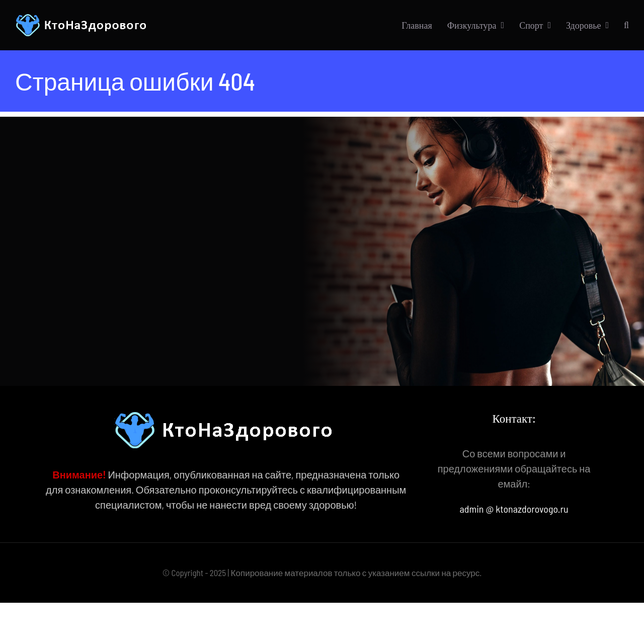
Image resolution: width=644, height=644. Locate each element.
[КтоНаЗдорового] (83, 19)
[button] (626, 25)
